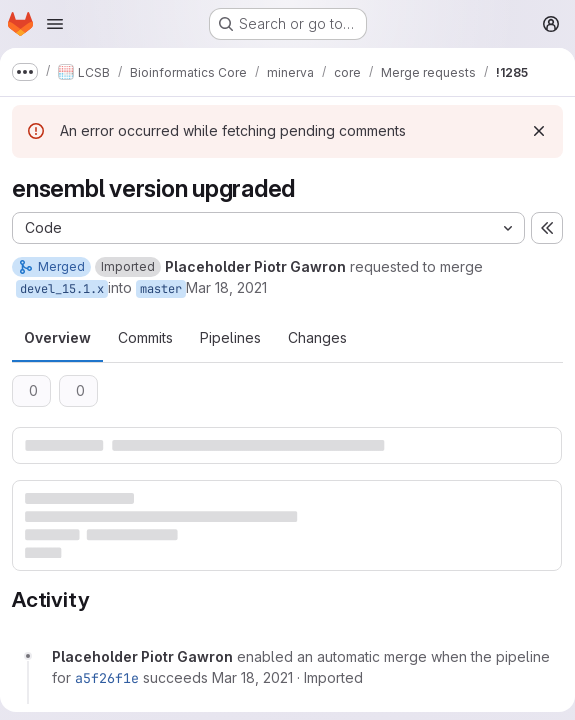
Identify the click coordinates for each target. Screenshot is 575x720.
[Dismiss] (539, 131)
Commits (145, 337)
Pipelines (230, 337)
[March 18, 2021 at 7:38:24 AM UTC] (252, 677)
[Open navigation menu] (55, 24)
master (161, 289)
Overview (57, 337)
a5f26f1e (107, 678)
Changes (317, 337)
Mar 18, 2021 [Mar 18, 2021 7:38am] (226, 287)
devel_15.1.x (62, 289)
